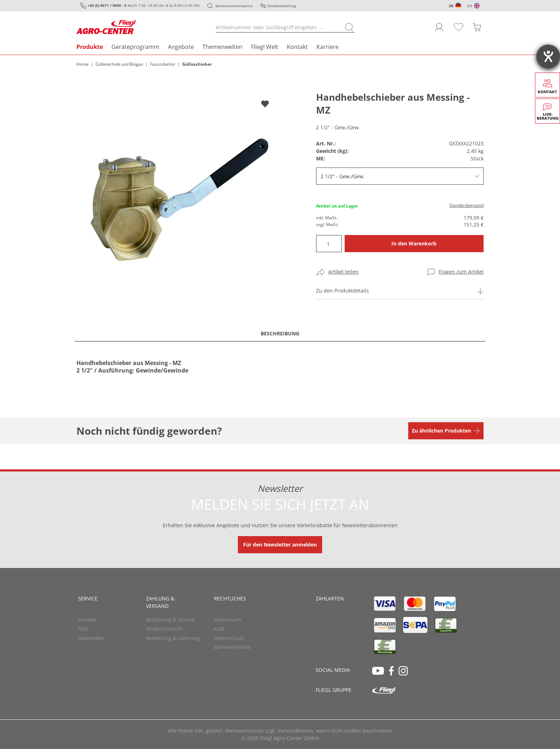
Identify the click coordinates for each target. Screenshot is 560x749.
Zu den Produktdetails (342, 291)
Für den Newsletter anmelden (280, 545)
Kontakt (297, 47)
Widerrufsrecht (164, 629)
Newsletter (91, 638)
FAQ (83, 629)
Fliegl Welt (265, 47)
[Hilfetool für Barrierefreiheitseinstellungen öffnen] (548, 56)
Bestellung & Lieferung (173, 638)
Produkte (90, 47)
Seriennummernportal (234, 6)
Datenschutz (229, 638)
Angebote (181, 47)
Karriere (327, 47)
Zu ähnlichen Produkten (441, 431)
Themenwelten (222, 47)
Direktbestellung (282, 6)
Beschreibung (280, 333)
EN (470, 6)
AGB (219, 629)
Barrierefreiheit (232, 647)
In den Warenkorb (414, 243)
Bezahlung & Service (171, 620)
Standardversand (466, 205)
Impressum (227, 620)
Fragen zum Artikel (461, 272)
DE (451, 6)
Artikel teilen (343, 272)
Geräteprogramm (135, 47)
